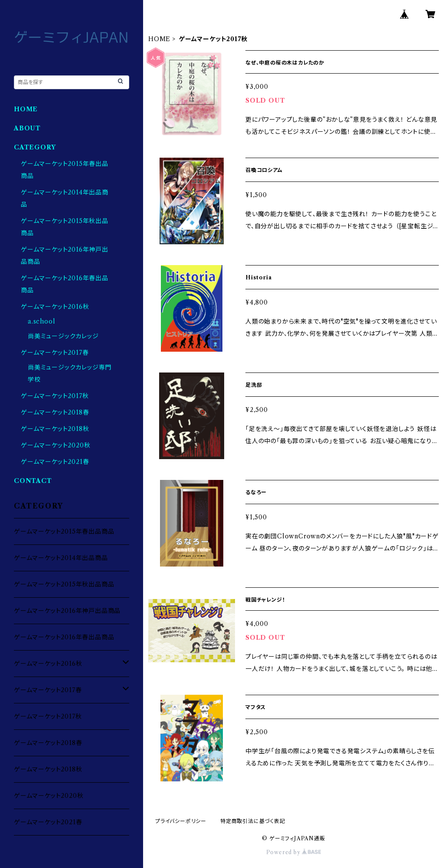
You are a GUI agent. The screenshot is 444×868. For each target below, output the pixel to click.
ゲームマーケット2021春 (55, 462)
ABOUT (27, 128)
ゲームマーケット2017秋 (55, 396)
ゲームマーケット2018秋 (55, 429)
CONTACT (33, 481)
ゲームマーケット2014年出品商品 (61, 558)
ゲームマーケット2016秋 (55, 307)
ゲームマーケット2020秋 (55, 445)
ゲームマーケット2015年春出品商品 (64, 531)
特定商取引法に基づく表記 (253, 821)
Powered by (294, 852)
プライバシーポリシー (181, 821)
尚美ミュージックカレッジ (63, 336)
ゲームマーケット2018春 (55, 412)
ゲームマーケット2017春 (55, 353)
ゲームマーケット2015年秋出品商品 (64, 584)
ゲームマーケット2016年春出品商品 (64, 637)
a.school (41, 321)
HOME (159, 39)
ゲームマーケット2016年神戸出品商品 (67, 611)
